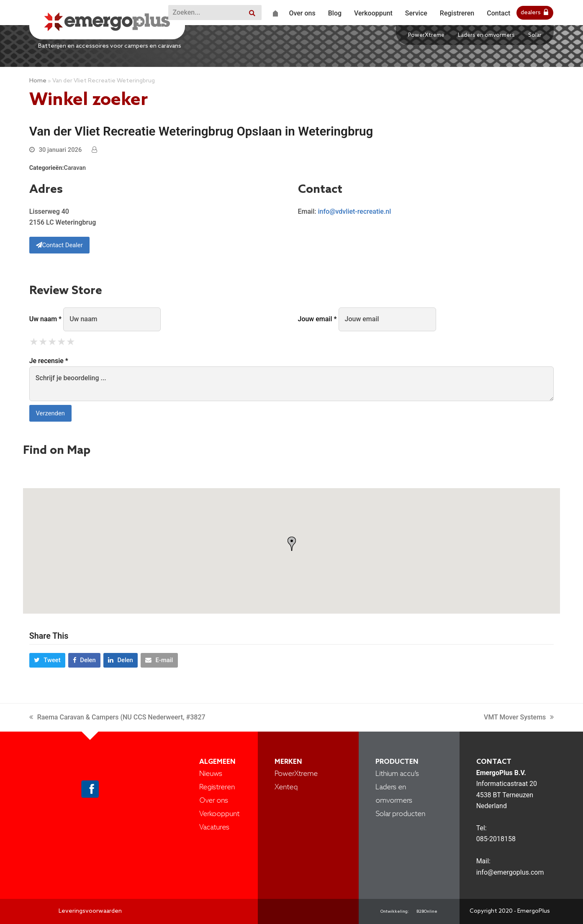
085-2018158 (496, 839)
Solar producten (400, 814)
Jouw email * (317, 319)
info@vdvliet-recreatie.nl (354, 211)
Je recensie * (49, 361)
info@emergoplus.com (510, 872)
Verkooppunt (219, 814)
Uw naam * (45, 319)
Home (38, 81)
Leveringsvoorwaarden (90, 911)
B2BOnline (427, 911)
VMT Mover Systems (519, 717)
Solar (535, 35)
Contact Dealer (59, 245)
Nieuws (211, 774)
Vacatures (214, 828)
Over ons (214, 801)
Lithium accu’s (397, 774)
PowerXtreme (426, 35)
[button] (47, 660)
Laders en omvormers (486, 35)
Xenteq (286, 787)
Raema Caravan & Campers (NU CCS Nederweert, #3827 (117, 717)
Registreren (217, 787)
